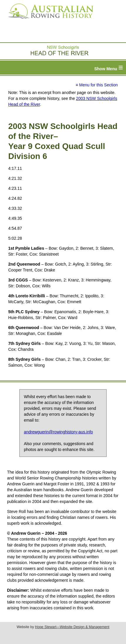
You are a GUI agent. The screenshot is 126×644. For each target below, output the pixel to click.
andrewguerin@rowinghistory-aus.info (58, 432)
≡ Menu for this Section (97, 85)
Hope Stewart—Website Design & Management (72, 627)
